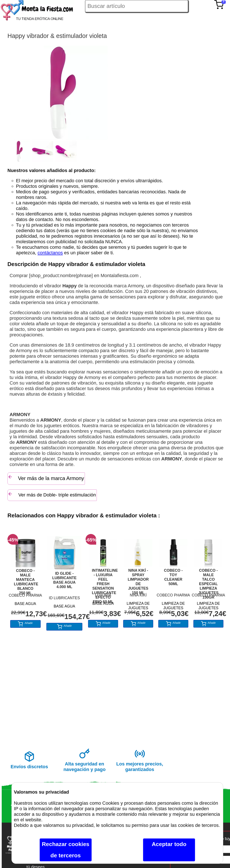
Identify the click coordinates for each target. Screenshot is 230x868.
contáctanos (50, 253)
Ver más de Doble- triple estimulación (52, 494)
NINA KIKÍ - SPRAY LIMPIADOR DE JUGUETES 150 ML (138, 580)
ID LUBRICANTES (64, 598)
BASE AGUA (25, 604)
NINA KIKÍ (138, 595)
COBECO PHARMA (25, 595)
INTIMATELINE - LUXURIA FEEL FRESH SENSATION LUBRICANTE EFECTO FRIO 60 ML (103, 580)
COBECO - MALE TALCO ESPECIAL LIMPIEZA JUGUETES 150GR (208, 580)
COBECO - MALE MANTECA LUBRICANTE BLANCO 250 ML (25, 580)
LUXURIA (103, 595)
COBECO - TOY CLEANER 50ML (173, 577)
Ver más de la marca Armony (46, 478)
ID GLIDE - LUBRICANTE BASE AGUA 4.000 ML (64, 580)
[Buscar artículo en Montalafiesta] (137, 6)
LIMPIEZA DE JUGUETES (138, 605)
